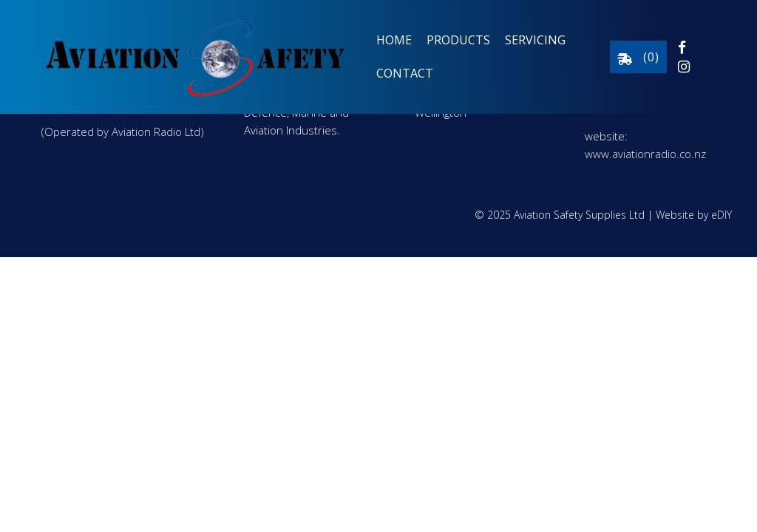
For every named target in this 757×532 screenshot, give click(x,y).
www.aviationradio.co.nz (645, 154)
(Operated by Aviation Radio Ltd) (123, 132)
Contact (405, 73)
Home (394, 40)
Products (458, 40)
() (638, 57)
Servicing (535, 40)
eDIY (722, 215)
